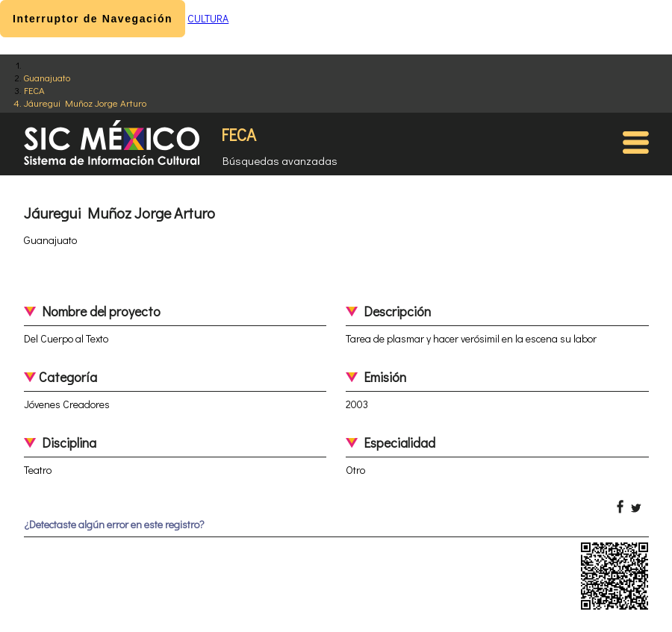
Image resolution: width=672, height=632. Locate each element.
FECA (34, 90)
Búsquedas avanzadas (280, 160)
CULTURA (208, 18)
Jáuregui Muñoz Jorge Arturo (85, 103)
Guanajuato (47, 77)
